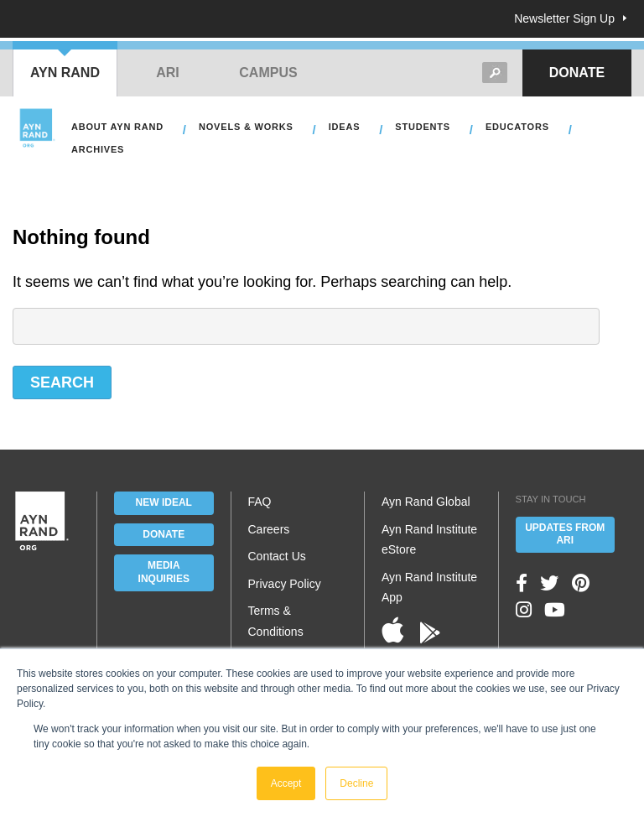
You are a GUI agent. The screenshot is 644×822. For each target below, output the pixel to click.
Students (423, 127)
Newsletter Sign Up (564, 18)
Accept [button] (286, 783)
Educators (517, 127)
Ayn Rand (65, 73)
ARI (168, 73)
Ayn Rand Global (426, 502)
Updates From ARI (565, 534)
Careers (269, 529)
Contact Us (277, 556)
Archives (98, 149)
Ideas (345, 127)
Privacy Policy (285, 584)
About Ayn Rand (117, 127)
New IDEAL (164, 502)
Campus (268, 73)
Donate (577, 73)
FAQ (260, 502)
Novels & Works (246, 127)
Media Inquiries (164, 572)
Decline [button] (356, 783)
